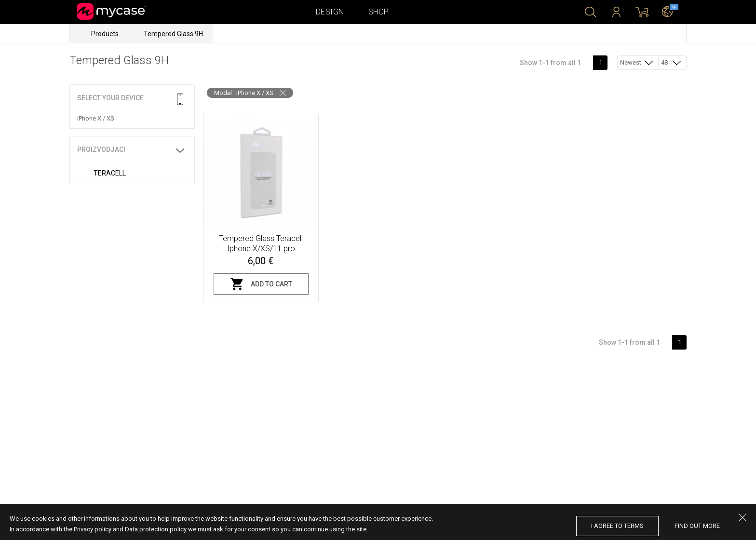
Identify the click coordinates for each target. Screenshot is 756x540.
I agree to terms (617, 526)
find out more (697, 526)
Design (330, 12)
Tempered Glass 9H (173, 34)
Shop (379, 12)
